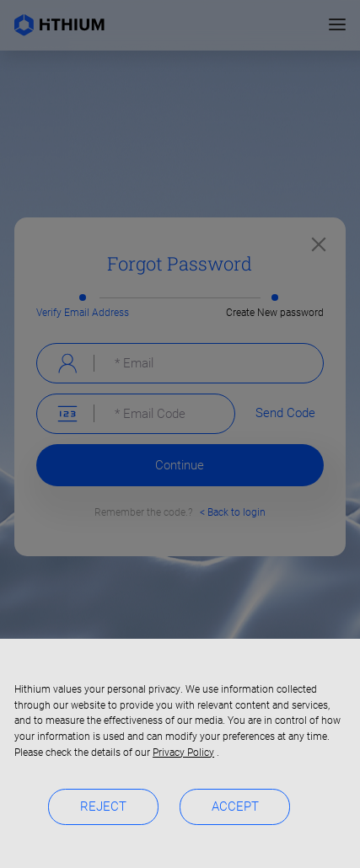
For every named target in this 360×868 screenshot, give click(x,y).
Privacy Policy (183, 753)
